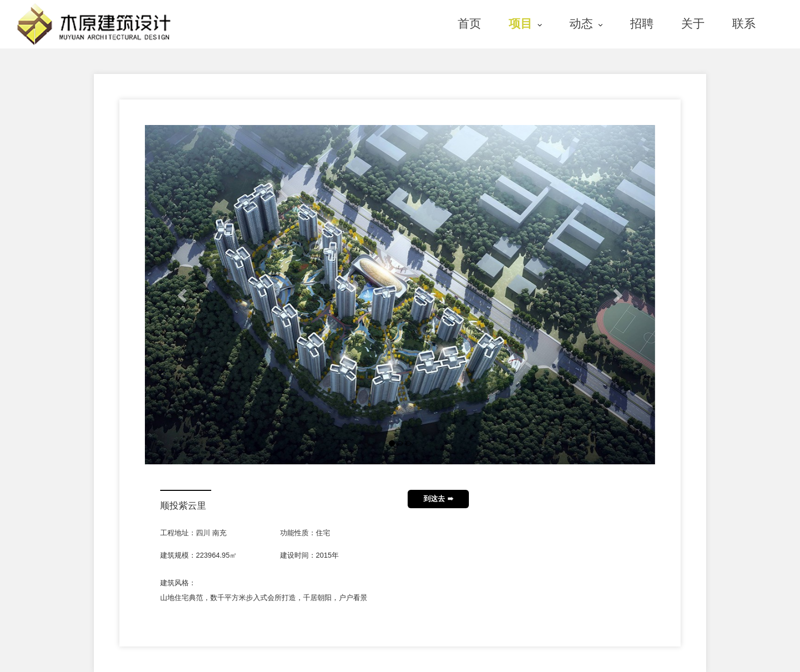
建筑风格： (178, 583)
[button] (183, 295)
